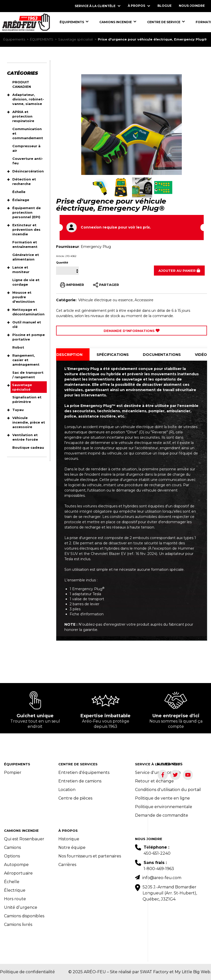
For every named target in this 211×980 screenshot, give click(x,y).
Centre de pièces (75, 798)
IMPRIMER (72, 285)
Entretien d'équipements (84, 772)
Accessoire (144, 300)
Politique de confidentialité (27, 972)
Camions (12, 847)
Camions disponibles (24, 916)
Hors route (15, 899)
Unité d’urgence (21, 907)
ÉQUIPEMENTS (42, 39)
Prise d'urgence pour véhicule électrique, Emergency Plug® (152, 39)
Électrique (15, 890)
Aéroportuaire (18, 873)
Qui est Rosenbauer (24, 839)
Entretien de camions (80, 781)
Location (67, 790)
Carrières (67, 865)
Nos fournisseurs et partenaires (90, 856)
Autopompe (16, 865)
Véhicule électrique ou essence (106, 300)
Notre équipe (72, 847)
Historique (69, 839)
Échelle (12, 882)
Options (12, 856)
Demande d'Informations (132, 331)
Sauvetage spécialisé (76, 39)
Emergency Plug (96, 247)
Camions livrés (18, 925)
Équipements (14, 39)
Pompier (13, 772)
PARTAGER (106, 285)
